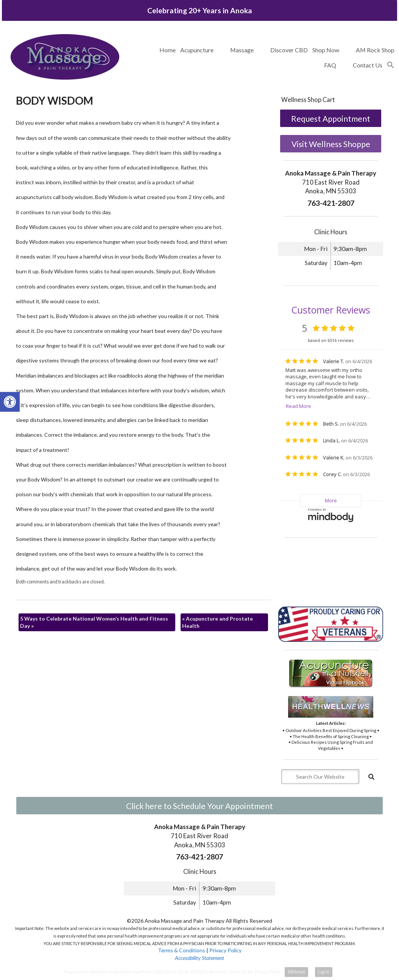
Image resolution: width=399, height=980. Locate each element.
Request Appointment (331, 118)
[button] (391, 65)
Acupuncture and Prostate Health (217, 622)
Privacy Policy (225, 950)
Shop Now (326, 50)
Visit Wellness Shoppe (331, 144)
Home (168, 50)
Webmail (296, 972)
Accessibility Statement (199, 958)
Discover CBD (289, 50)
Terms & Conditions (182, 950)
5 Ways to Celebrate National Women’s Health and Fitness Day (94, 622)
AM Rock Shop (375, 50)
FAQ (330, 65)
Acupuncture (197, 50)
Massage (242, 50)
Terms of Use (241, 972)
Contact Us (368, 65)
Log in (324, 972)
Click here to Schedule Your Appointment (199, 806)
